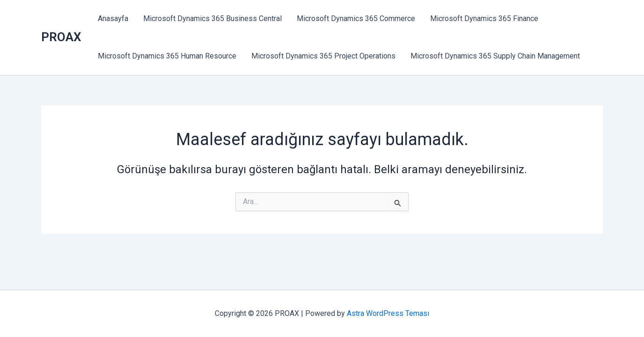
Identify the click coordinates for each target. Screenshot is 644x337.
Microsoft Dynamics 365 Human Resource (167, 56)
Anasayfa (113, 18)
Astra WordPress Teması (388, 313)
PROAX (61, 37)
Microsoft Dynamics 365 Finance (484, 18)
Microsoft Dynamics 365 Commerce (356, 18)
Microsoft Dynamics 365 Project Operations (323, 56)
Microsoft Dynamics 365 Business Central (212, 18)
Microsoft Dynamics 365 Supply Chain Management (495, 56)
